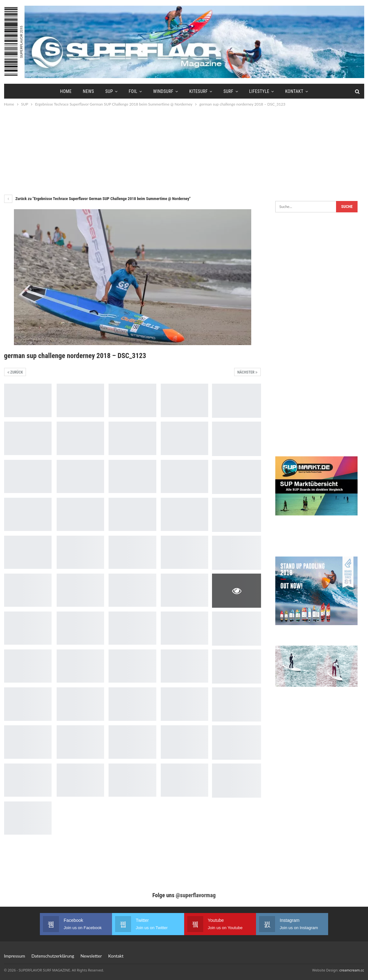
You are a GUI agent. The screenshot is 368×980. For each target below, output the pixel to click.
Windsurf (163, 91)
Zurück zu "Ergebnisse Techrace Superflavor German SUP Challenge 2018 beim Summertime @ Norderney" (97, 199)
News (89, 91)
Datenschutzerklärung (53, 956)
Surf (228, 91)
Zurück (15, 372)
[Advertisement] (184, 150)
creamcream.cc (352, 970)
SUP (109, 91)
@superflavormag (196, 895)
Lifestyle (259, 91)
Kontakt (294, 91)
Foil (133, 91)
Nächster (247, 372)
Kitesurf (198, 91)
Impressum (15, 956)
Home (66, 91)
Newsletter (91, 956)
